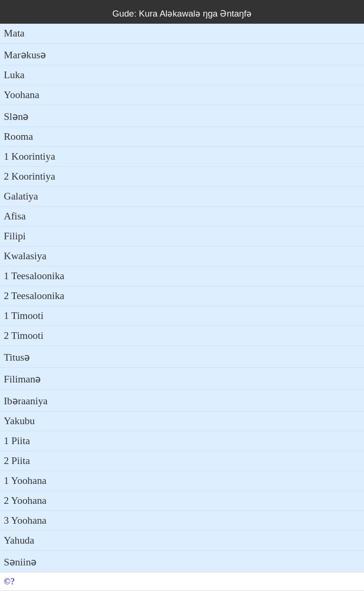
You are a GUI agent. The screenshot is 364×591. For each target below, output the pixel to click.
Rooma (18, 136)
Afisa (15, 216)
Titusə (17, 357)
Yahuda (19, 540)
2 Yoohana (25, 500)
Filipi (15, 236)
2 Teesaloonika (34, 296)
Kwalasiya (25, 256)
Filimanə (22, 379)
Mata (14, 33)
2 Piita (17, 461)
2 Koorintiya (29, 176)
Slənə (16, 117)
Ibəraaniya (26, 401)
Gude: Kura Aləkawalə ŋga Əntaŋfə (182, 14)
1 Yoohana (25, 481)
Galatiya (21, 196)
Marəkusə (25, 55)
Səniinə (20, 562)
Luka (14, 75)
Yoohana (22, 95)
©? (9, 581)
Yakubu (19, 421)
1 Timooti (24, 316)
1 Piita (17, 441)
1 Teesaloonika (34, 276)
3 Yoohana (25, 520)
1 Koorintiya (29, 156)
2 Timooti (24, 336)
